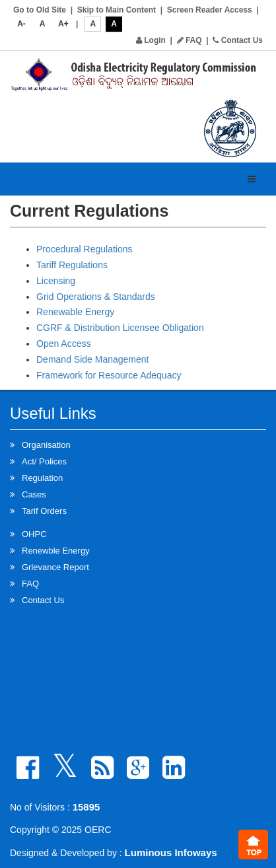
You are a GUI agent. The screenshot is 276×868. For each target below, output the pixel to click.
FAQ (190, 40)
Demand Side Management (92, 359)
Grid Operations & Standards (96, 297)
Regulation (42, 478)
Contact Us (238, 40)
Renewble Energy (56, 551)
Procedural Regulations (85, 249)
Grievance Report (55, 567)
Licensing (56, 281)
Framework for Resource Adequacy (109, 375)
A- (21, 24)
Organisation (46, 445)
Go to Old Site (40, 10)
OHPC (34, 534)
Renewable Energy (75, 312)
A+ (63, 24)
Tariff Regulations (72, 265)
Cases (34, 494)
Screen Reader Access (210, 10)
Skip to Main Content (117, 10)
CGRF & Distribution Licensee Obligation (120, 328)
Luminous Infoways (171, 852)
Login (151, 40)
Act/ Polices (44, 461)
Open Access (64, 344)
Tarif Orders (44, 511)
